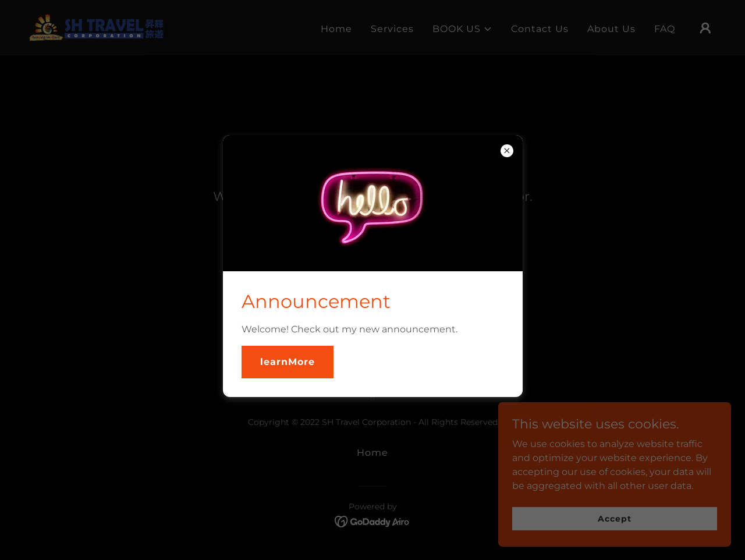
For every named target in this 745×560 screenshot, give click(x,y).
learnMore (288, 362)
